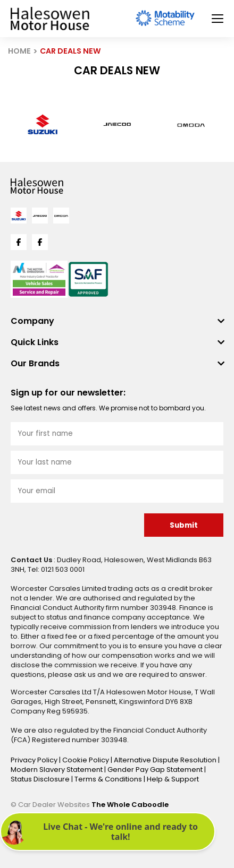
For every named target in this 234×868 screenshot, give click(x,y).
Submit (184, 525)
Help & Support (173, 779)
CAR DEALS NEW (70, 51)
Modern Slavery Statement (57, 770)
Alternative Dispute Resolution (166, 760)
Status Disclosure (41, 779)
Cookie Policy (86, 760)
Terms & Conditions (109, 779)
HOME (19, 51)
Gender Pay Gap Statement (156, 770)
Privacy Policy (35, 760)
